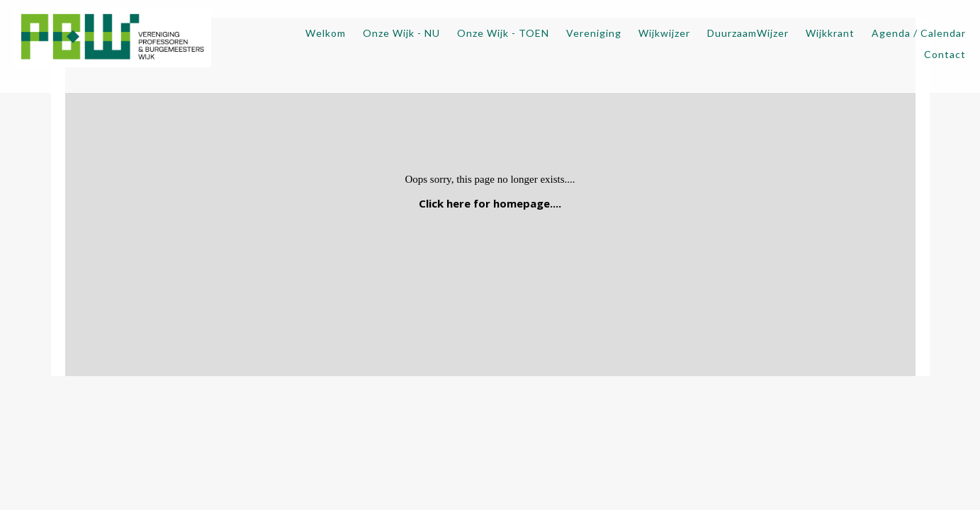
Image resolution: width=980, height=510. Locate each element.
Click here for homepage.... (490, 203)
